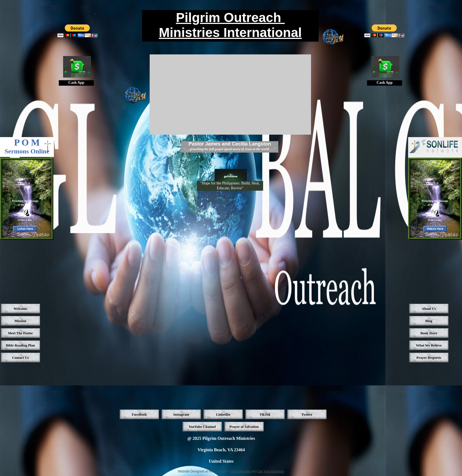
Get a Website (240, 471)
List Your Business (271, 471)
